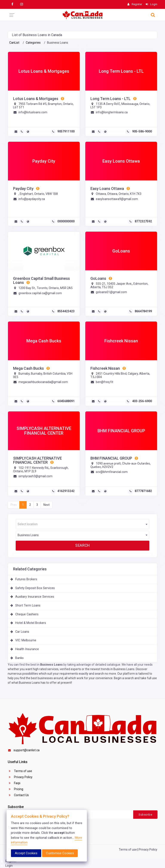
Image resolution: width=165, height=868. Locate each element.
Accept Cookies (26, 853)
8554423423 (66, 311)
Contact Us (18, 795)
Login (6, 866)
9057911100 (66, 131)
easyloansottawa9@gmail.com (117, 199)
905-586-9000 (142, 131)
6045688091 (66, 401)
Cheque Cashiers (27, 614)
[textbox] (82, 524)
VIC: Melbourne (26, 640)
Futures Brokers (26, 579)
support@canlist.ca (24, 750)
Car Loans (22, 632)
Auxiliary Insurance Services (35, 597)
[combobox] (82, 524)
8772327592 (143, 221)
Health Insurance (27, 649)
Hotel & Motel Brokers (31, 623)
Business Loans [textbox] (28, 535)
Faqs (14, 783)
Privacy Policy (20, 777)
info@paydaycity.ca (32, 199)
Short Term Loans (28, 606)
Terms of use (20, 771)
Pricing (15, 789)
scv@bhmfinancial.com (112, 472)
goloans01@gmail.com (111, 292)
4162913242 (66, 491)
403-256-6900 (142, 401)
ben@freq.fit (105, 382)
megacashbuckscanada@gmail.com (43, 382)
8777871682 (143, 491)
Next (47, 505)
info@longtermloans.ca (112, 112)
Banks (19, 658)
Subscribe (145, 815)
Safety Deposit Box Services (35, 588)
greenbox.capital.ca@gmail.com (40, 293)
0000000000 (66, 221)
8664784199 (143, 311)
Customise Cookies (60, 853)
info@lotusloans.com (33, 112)
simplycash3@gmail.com (35, 476)
